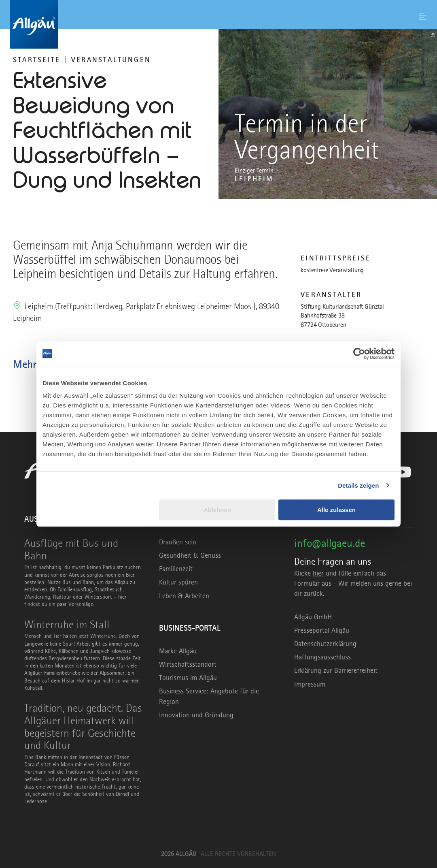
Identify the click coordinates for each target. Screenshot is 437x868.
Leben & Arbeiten (184, 596)
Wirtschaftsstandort (188, 664)
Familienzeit (176, 569)
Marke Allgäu (178, 651)
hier (318, 573)
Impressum (310, 684)
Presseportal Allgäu (322, 630)
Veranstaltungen (111, 60)
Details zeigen (358, 485)
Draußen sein (178, 542)
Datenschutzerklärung (325, 644)
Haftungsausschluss (322, 657)
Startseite (37, 60)
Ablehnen (217, 510)
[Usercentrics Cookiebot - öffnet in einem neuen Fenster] (359, 354)
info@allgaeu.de (330, 543)
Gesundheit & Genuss (190, 555)
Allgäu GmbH (313, 617)
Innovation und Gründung (196, 715)
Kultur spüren (178, 582)
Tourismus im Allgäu (188, 678)
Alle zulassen (336, 510)
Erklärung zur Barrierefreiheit (336, 670)
